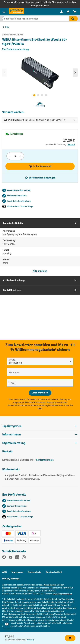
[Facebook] (4, 558)
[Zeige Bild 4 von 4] (46, 95)
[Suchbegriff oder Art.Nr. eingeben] (36, 19)
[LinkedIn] (17, 558)
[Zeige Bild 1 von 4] (34, 95)
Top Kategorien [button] (40, 426)
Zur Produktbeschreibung (16, 49)
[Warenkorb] (74, 12)
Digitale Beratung (14, 443)
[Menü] (4, 12)
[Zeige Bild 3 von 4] (42, 95)
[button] (40, 443)
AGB (4, 572)
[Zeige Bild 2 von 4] (38, 95)
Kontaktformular (45, 460)
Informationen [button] (40, 434)
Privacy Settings (11, 579)
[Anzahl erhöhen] (21, 156)
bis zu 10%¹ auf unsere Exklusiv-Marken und (42, 2)
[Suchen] (73, 19)
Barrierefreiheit (54, 572)
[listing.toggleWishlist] (40, 178)
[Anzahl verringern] (9, 156)
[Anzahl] (15, 156)
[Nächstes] (75, 73)
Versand (71, 144)
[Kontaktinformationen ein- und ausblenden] (7, 624)
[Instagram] (24, 558)
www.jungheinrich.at (62, 594)
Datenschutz (34, 572)
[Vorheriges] (5, 73)
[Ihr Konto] (61, 12)
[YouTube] (11, 558)
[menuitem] (61, 12)
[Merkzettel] (68, 12)
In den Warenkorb (40, 166)
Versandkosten (50, 585)
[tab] (40, 247)
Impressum (17, 572)
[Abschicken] (40, 393)
